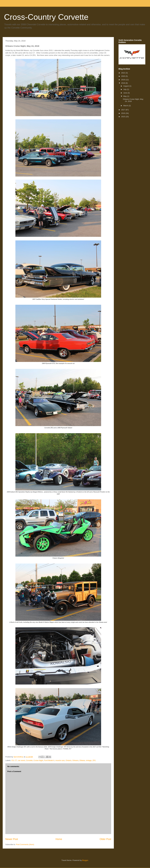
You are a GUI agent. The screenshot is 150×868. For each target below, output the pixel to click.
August (126, 86)
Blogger (85, 860)
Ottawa (82, 760)
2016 (123, 113)
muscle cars (60, 760)
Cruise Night (38, 760)
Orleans (75, 760)
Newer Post (12, 839)
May (125, 96)
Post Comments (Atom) (25, 844)
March (126, 106)
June (125, 93)
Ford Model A (49, 760)
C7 (16, 760)
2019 (123, 80)
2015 (123, 117)
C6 (13, 760)
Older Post (105, 839)
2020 (123, 76)
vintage (89, 760)
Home (59, 839)
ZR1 (94, 760)
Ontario (69, 760)
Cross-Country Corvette (46, 17)
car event (21, 760)
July (125, 89)
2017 (123, 110)
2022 (123, 73)
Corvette (29, 760)
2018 (123, 83)
